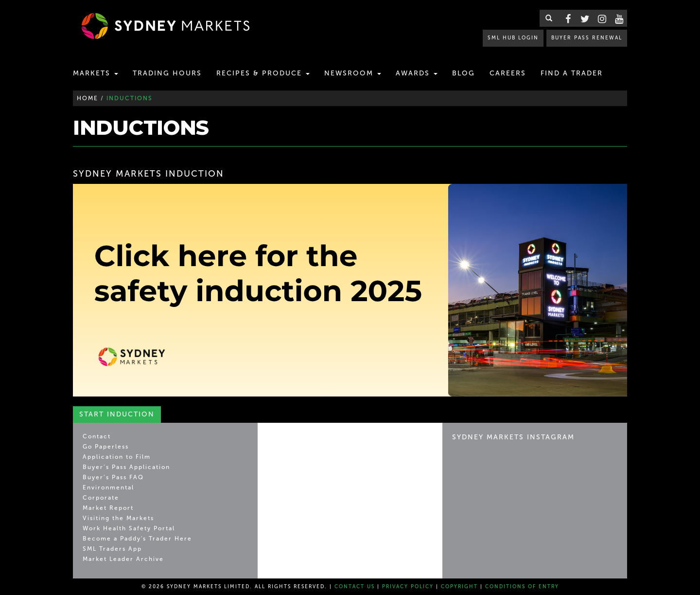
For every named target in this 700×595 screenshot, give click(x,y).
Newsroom (353, 73)
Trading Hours (167, 73)
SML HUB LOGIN (513, 38)
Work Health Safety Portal (129, 528)
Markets (96, 73)
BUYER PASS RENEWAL (587, 38)
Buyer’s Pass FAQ (113, 477)
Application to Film (117, 457)
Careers (508, 73)
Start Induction (117, 414)
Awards (417, 73)
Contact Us (355, 587)
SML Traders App (112, 549)
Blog (464, 73)
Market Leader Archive (123, 559)
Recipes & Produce (263, 73)
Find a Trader (572, 73)
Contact (97, 436)
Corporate (101, 498)
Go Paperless (106, 447)
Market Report (108, 508)
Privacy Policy (408, 587)
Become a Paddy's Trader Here (137, 539)
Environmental (108, 487)
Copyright (459, 587)
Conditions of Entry (522, 587)
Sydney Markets (309, 441)
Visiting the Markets (118, 518)
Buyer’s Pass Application (126, 467)
